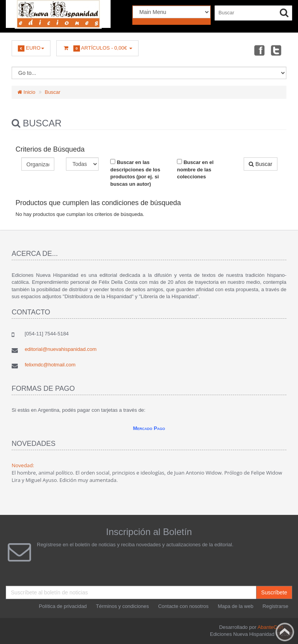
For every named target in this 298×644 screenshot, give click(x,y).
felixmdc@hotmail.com (50, 365)
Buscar (52, 92)
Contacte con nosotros (183, 606)
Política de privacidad (63, 606)
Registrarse (275, 606)
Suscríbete (274, 592)
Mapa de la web (236, 606)
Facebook (259, 50)
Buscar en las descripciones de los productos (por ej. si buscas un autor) (135, 173)
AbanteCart (270, 627)
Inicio (26, 92)
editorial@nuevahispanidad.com (61, 349)
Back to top (285, 632)
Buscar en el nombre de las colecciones (195, 169)
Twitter (276, 50)
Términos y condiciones (122, 606)
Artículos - (97, 48)
